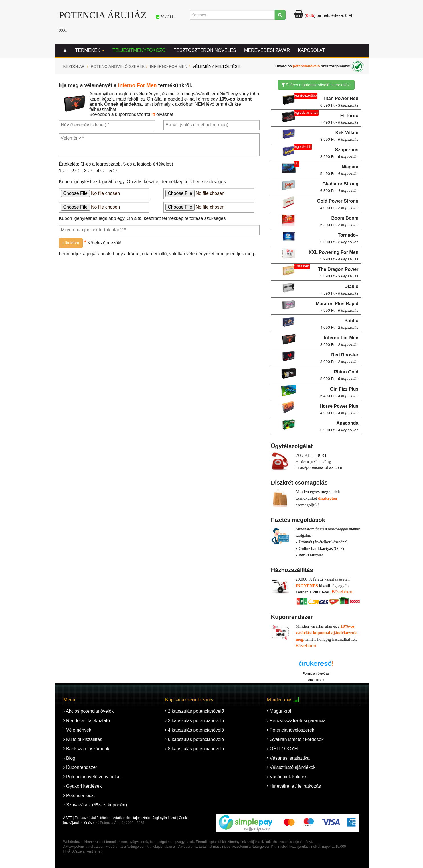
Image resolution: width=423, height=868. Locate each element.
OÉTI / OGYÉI (283, 749)
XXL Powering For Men (334, 256)
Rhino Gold (339, 375)
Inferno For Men (168, 66)
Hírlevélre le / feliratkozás (294, 786)
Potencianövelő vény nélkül (92, 777)
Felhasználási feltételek (93, 818)
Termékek (90, 50)
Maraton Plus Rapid (337, 307)
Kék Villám (339, 136)
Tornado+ (339, 238)
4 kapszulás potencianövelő (194, 730)
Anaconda (339, 426)
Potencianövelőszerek (291, 730)
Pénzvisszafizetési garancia (296, 721)
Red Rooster (339, 358)
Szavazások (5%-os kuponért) (95, 805)
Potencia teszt (79, 796)
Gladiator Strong (339, 187)
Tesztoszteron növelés (205, 50)
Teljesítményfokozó (139, 50)
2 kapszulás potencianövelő (194, 711)
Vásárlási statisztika (288, 758)
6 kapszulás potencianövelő (194, 739)
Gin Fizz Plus (339, 392)
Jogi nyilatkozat (164, 818)
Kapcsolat (311, 50)
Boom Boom (339, 221)
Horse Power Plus (339, 409)
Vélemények (77, 730)
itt (153, 114)
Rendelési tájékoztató (87, 721)
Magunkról (279, 711)
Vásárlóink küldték (287, 777)
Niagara (339, 170)
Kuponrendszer (80, 767)
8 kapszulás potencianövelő (194, 749)
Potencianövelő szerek (118, 66)
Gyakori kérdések (83, 786)
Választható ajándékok (291, 767)
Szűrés (316, 85)
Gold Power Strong (338, 204)
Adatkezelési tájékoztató (131, 818)
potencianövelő (306, 66)
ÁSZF (68, 818)
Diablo (339, 290)
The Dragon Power (338, 273)
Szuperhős (339, 153)
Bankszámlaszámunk (86, 749)
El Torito (339, 119)
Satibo (339, 324)
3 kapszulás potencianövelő (194, 721)
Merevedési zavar (267, 50)
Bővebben (342, 592)
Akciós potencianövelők (89, 711)
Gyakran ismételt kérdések (295, 739)
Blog (69, 758)
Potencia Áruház (103, 15)
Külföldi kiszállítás (83, 739)
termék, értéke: (323, 15)
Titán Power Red (339, 102)
